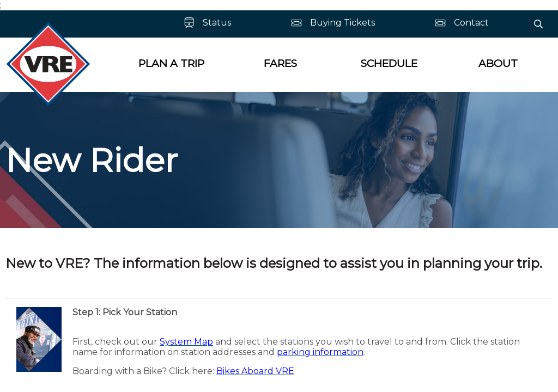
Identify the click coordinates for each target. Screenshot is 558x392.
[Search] (538, 24)
